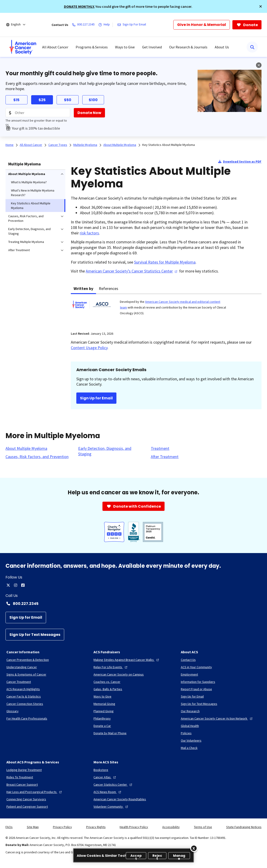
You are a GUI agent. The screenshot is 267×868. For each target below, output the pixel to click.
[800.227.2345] (84, 25)
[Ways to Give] (102, 696)
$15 (16, 100)
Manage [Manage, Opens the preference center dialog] (179, 856)
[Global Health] (190, 726)
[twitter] (8, 585)
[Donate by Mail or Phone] (110, 733)
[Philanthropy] (102, 718)
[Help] (105, 25)
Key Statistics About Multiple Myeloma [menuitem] (31, 206)
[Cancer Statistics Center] (113, 785)
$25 (42, 100)
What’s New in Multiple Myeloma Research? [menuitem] (33, 193)
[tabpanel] (166, 310)
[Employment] (189, 674)
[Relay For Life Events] (111, 667)
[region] (133, 855)
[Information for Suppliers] (198, 682)
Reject (157, 856)
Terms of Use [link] (203, 827)
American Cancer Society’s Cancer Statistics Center (132, 271)
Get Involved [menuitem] (152, 47)
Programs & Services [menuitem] (92, 47)
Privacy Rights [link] (96, 827)
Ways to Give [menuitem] (125, 47)
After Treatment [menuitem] (19, 250)
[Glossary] (12, 711)
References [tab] (109, 288)
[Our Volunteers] (191, 740)
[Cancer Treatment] (19, 682)
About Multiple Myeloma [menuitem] (27, 174)
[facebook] (23, 585)
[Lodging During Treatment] (24, 770)
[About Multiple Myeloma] (26, 448)
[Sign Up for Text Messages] (35, 635)
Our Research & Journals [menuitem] (188, 47)
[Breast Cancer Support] (22, 785)
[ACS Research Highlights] (23, 689)
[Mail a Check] (189, 748)
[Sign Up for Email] (26, 618)
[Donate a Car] (102, 726)
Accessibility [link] (171, 827)
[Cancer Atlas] (105, 777)
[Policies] (186, 733)
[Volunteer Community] (111, 807)
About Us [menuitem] (222, 47)
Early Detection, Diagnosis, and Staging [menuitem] (29, 231)
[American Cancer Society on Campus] (119, 674)
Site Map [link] (33, 827)
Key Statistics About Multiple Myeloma (169, 145)
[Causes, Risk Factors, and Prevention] (37, 457)
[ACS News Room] (108, 792)
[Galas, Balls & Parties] (108, 689)
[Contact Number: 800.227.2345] (133, 604)
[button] (261, 6)
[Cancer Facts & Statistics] (24, 696)
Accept (136, 856)
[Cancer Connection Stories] (25, 704)
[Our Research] (190, 711)
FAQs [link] (9, 827)
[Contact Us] (188, 660)
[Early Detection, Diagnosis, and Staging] (112, 451)
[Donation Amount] (38, 113)
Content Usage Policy (89, 348)
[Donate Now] (89, 113)
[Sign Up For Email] (133, 25)
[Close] (194, 848)
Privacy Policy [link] (62, 827)
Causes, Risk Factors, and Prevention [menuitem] (26, 218)
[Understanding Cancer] (22, 667)
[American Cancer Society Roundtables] (120, 799)
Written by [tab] (83, 288)
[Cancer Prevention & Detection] (28, 660)
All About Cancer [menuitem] (55, 47)
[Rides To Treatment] (20, 777)
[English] (19, 25)
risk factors (89, 233)
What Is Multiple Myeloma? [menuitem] (29, 182)
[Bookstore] (101, 770)
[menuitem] (23, 47)
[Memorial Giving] (104, 704)
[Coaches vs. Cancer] (107, 682)
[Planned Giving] (104, 711)
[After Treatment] (165, 457)
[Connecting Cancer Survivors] (26, 799)
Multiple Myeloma (25, 164)
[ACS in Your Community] (196, 667)
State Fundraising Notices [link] (244, 827)
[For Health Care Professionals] (27, 718)
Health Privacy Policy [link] (134, 827)
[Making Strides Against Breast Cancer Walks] (127, 660)
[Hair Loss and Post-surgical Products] (35, 792)
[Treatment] (160, 448)
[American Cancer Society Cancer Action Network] (217, 718)
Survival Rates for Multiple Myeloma (165, 262)
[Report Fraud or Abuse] (196, 689)
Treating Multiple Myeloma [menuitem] (26, 242)
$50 (68, 100)
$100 (93, 100)
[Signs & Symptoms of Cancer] (26, 674)
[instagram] (16, 585)
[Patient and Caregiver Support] (27, 807)
